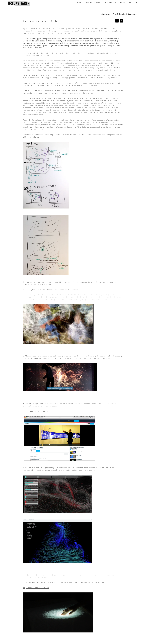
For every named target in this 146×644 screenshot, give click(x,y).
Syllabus (77, 3)
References (110, 3)
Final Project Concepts (125, 14)
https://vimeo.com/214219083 (96, 300)
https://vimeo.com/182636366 (36, 588)
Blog (123, 3)
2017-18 (133, 3)
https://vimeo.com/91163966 (36, 411)
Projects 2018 (93, 3)
